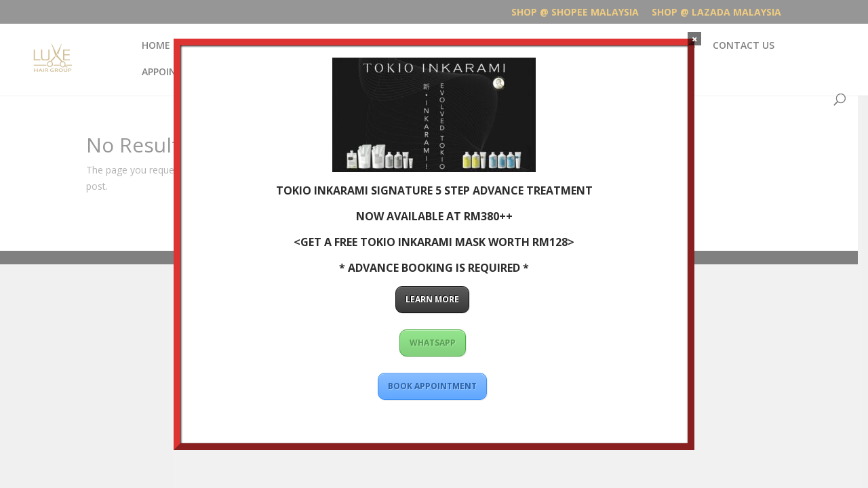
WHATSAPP (433, 343)
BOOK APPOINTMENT (432, 386)
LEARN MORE (432, 299)
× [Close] (695, 39)
